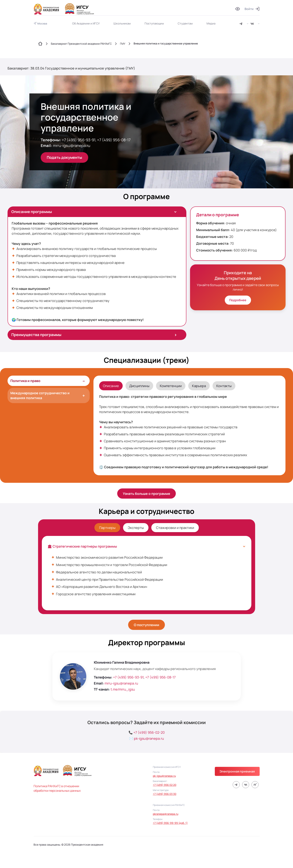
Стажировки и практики (175, 528)
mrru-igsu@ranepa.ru (72, 146)
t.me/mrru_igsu (123, 689)
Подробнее (238, 300)
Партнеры (107, 528)
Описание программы (95, 212)
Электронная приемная (237, 771)
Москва (42, 24)
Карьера (199, 386)
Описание (111, 386)
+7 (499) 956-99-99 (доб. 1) (170, 823)
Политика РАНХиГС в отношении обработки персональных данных (57, 788)
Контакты (224, 386)
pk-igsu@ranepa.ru (149, 738)
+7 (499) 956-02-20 (149, 732)
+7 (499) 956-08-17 (114, 140)
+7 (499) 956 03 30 (165, 794)
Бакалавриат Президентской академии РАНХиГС (81, 44)
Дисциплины (139, 386)
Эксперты (136, 528)
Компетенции (171, 386)
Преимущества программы (94, 335)
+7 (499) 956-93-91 (79, 140)
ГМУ (123, 44)
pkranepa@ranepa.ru (166, 814)
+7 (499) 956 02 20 (165, 785)
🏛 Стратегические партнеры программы (147, 546)
